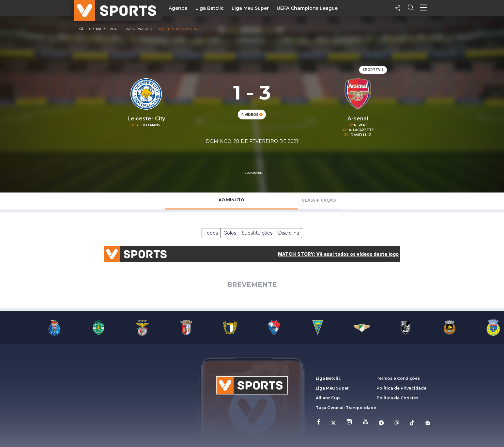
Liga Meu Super (250, 8)
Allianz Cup (328, 398)
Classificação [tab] (319, 200)
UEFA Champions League (307, 8)
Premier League (104, 29)
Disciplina (289, 233)
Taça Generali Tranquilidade (346, 408)
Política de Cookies (397, 398)
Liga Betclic (210, 8)
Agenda (178, 8)
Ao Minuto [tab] (231, 200)
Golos (230, 233)
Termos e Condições (398, 378)
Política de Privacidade (401, 388)
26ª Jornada (137, 29)
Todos (211, 233)
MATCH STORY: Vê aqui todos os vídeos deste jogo (338, 254)
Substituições (257, 233)
